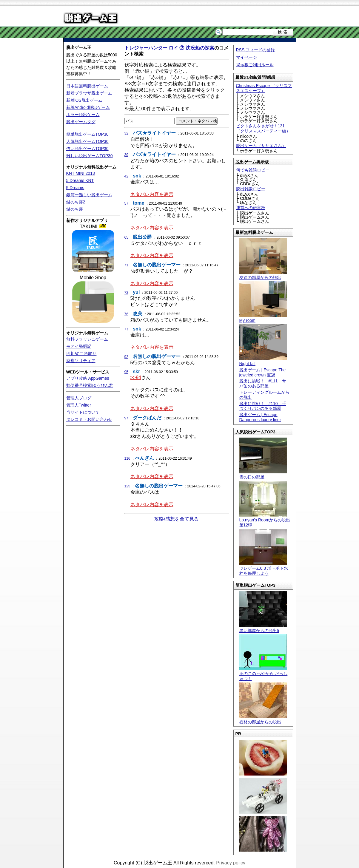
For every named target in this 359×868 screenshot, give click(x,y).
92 (126, 357)
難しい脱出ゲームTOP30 (90, 156)
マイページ (246, 57)
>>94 (136, 377)
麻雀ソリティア (81, 361)
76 (126, 314)
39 (126, 155)
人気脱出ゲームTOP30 (87, 141)
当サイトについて (83, 412)
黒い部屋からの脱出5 (263, 628)
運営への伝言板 (251, 208)
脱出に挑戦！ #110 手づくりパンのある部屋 (263, 406)
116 (127, 458)
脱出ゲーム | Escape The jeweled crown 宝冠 (263, 372)
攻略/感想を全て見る (176, 519)
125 (127, 486)
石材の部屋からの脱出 (263, 719)
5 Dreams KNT (80, 180)
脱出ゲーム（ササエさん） (261, 146)
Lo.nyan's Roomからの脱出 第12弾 (265, 520)
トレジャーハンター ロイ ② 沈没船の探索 (169, 48)
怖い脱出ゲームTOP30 (87, 149)
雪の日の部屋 (263, 474)
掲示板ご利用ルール (255, 65)
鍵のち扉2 (76, 202)
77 (126, 329)
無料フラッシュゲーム (87, 339)
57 (126, 203)
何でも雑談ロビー (253, 170)
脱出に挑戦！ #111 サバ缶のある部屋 (263, 383)
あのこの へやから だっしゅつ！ (264, 674)
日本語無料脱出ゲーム (87, 86)
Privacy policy (231, 863)
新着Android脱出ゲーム (88, 107)
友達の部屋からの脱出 (263, 275)
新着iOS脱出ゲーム (84, 100)
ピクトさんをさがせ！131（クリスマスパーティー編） (263, 128)
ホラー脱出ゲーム (83, 115)
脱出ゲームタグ (81, 122)
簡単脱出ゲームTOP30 (87, 134)
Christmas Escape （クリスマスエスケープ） (264, 88)
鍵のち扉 (75, 209)
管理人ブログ (79, 398)
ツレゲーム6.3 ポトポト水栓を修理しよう (264, 568)
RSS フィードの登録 (256, 50)
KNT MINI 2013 (81, 173)
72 (126, 293)
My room (263, 318)
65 (126, 237)
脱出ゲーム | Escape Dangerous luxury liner (260, 417)
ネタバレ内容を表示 (152, 194)
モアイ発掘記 (79, 346)
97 (126, 418)
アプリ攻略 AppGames (88, 378)
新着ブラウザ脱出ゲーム (89, 93)
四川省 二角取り (81, 353)
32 (126, 133)
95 (126, 372)
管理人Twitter (79, 405)
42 (126, 176)
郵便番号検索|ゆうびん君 (90, 385)
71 (126, 265)
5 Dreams (75, 188)
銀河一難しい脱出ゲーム (89, 195)
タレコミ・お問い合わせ (89, 419)
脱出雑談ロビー (251, 189)
